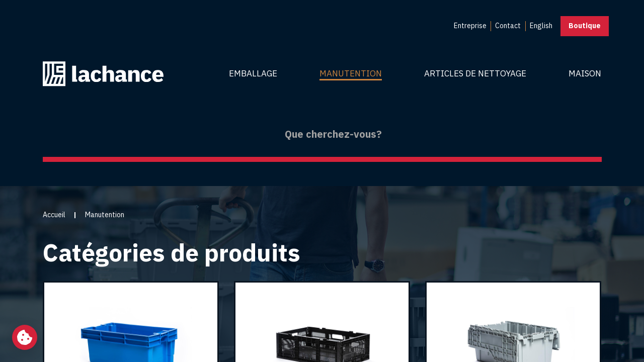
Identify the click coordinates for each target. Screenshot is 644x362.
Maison (585, 73)
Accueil (54, 215)
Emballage (253, 73)
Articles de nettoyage (475, 73)
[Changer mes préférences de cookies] (25, 337)
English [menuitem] (541, 26)
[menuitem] (470, 26)
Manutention (351, 73)
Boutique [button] (585, 26)
